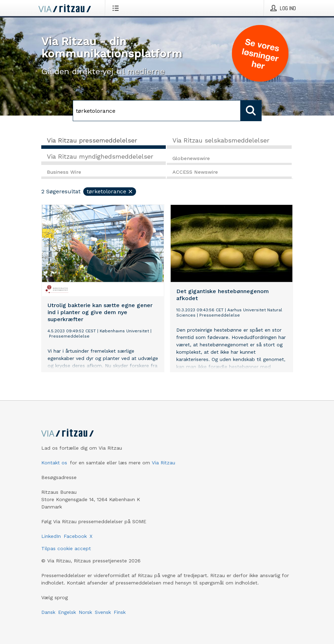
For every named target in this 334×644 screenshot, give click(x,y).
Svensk (103, 612)
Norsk (85, 612)
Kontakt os (54, 463)
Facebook (75, 536)
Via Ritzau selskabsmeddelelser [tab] (221, 140)
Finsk (120, 612)
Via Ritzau (164, 463)
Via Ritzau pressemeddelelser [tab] (92, 140)
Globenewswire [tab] (191, 158)
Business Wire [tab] (64, 172)
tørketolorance (110, 191)
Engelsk (67, 612)
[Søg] (157, 111)
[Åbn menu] (117, 8)
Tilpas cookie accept (66, 548)
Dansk (48, 612)
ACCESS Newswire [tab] (195, 172)
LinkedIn (51, 536)
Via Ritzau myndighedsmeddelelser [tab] (100, 156)
